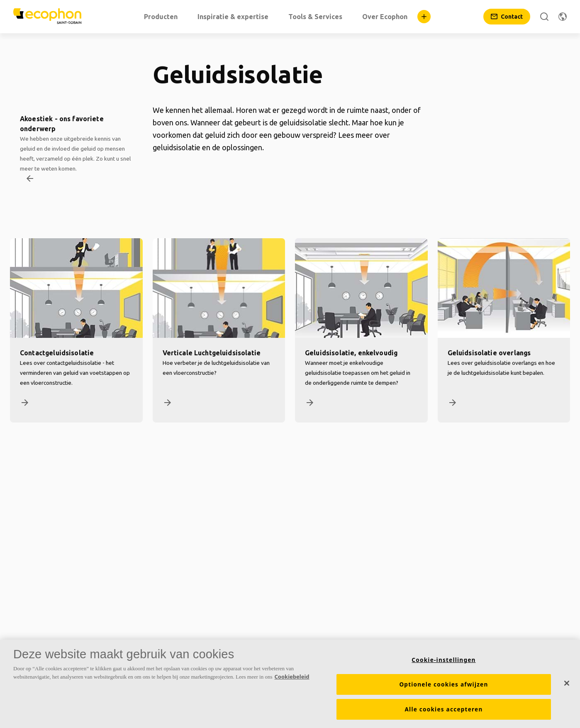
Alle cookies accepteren (444, 713)
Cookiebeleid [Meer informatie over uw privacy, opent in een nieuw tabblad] (292, 681)
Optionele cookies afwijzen (444, 689)
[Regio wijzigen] (563, 17)
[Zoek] (544, 17)
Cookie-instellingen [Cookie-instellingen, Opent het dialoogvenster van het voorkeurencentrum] (444, 664)
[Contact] (507, 17)
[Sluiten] (567, 687)
